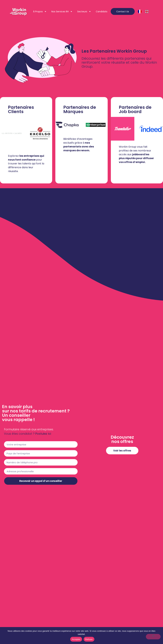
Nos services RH (76, 10)
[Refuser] (153, 637)
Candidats (102, 13)
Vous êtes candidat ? (19, 434)
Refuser (89, 639)
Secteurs (98, 10)
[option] (148, 12)
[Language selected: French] (145, 12)
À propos (54, 10)
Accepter (76, 639)
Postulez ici (43, 434)
